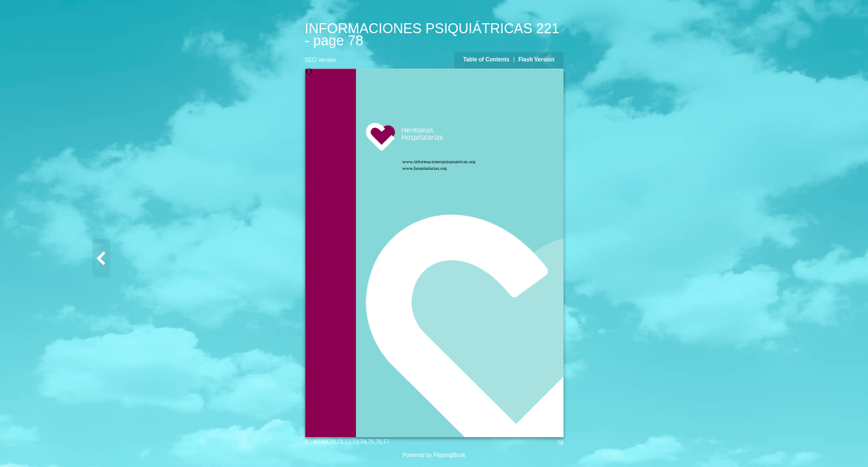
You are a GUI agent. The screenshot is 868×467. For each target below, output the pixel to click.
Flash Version (536, 59)
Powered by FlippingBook (434, 455)
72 (348, 442)
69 (325, 442)
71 (340, 442)
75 (371, 442)
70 (332, 442)
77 (386, 442)
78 (560, 443)
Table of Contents (487, 59)
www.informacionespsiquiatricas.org (439, 162)
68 (317, 442)
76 (378, 442)
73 (356, 442)
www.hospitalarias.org (425, 168)
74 (363, 442)
